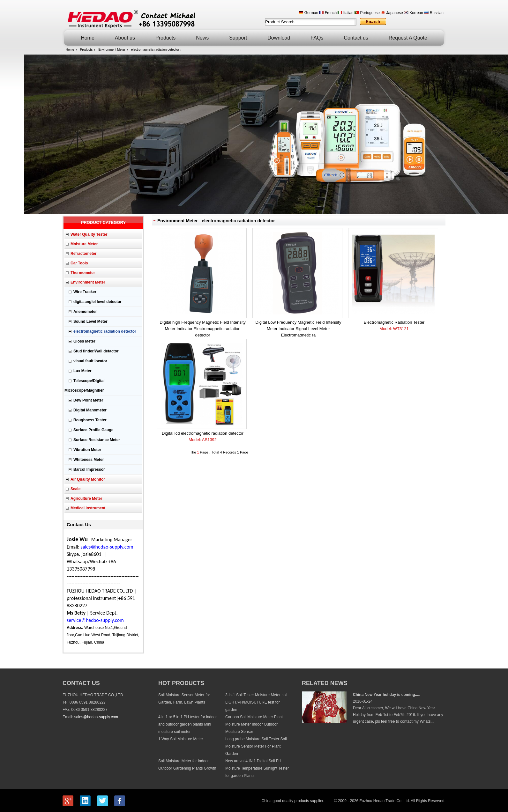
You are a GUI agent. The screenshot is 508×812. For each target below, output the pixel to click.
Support (238, 38)
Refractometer (83, 254)
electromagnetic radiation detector (155, 50)
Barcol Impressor (89, 469)
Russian (434, 13)
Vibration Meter (87, 450)
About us (125, 38)
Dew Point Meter (88, 400)
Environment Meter (112, 50)
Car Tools (79, 263)
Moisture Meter (84, 244)
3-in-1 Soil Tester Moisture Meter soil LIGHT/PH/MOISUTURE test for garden (256, 702)
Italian (345, 13)
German (308, 13)
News (202, 38)
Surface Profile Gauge (93, 430)
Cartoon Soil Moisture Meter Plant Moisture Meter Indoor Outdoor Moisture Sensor (254, 724)
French (328, 13)
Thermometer (83, 273)
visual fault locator (90, 361)
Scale (75, 489)
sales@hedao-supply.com (96, 717)
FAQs (317, 38)
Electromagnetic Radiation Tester (394, 326)
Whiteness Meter (89, 460)
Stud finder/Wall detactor (96, 351)
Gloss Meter (84, 341)
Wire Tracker (85, 292)
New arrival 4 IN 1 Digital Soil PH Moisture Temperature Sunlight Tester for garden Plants (257, 768)
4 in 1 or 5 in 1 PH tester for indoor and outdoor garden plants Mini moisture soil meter (187, 724)
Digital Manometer (90, 410)
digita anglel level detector (97, 302)
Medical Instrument (88, 508)
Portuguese (367, 13)
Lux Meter (82, 371)
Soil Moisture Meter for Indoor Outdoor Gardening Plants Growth (187, 765)
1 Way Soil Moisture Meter (181, 739)
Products (165, 38)
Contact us (356, 38)
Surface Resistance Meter (97, 440)
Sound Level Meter (90, 321)
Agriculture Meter (86, 498)
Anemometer (85, 312)
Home (88, 38)
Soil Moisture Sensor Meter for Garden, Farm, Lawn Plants (184, 699)
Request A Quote (408, 38)
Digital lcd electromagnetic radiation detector (203, 437)
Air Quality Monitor (88, 479)
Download (279, 38)
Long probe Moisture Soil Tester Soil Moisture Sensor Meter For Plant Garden (256, 746)
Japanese (392, 13)
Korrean (414, 13)
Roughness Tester (90, 420)
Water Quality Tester (89, 234)
